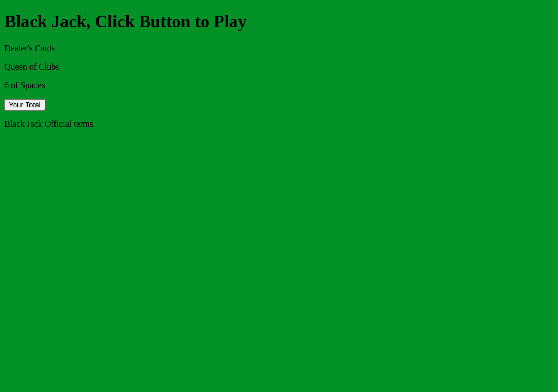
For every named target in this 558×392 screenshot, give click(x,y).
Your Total (25, 105)
